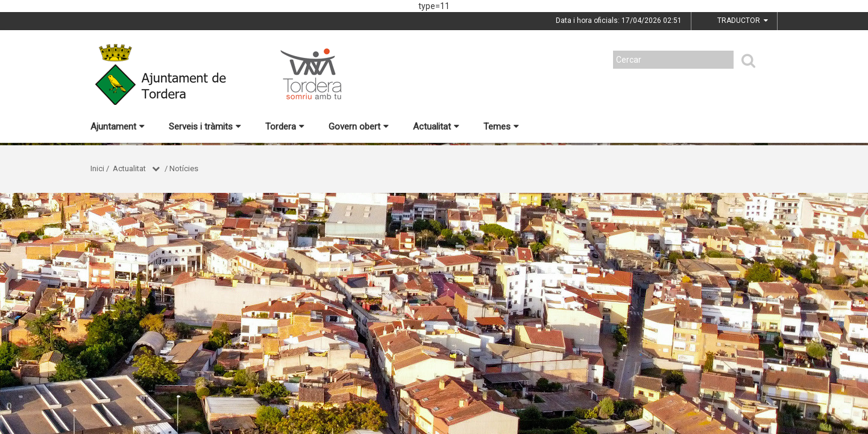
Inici (97, 168)
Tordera (285, 127)
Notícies (184, 168)
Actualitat (436, 127)
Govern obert (359, 127)
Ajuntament (118, 127)
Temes (501, 127)
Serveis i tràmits (205, 127)
